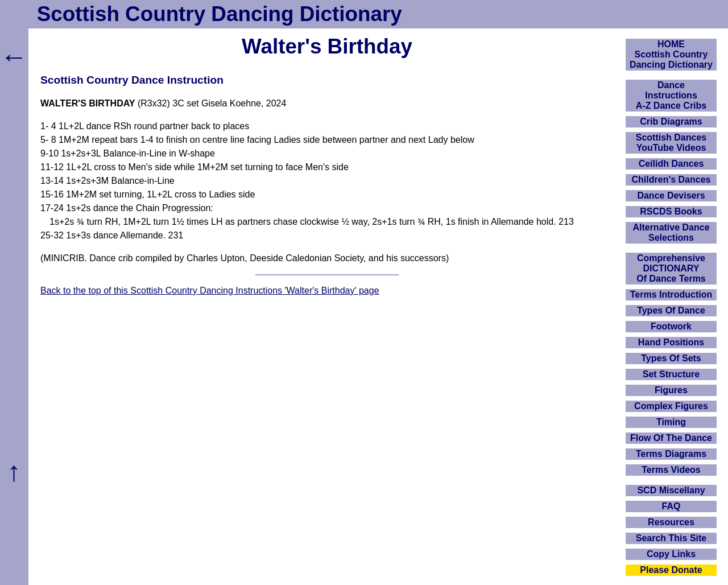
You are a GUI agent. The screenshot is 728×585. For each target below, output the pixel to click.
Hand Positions (671, 342)
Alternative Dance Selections (671, 232)
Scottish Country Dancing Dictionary (220, 14)
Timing (671, 422)
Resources (671, 522)
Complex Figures (671, 406)
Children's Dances (671, 180)
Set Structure (671, 374)
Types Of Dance (671, 310)
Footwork (671, 326)
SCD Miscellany (671, 490)
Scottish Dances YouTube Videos (671, 143)
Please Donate (671, 570)
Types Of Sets (671, 358)
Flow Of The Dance (671, 438)
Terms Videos (671, 470)
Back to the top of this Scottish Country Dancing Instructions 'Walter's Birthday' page (210, 291)
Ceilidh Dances (671, 164)
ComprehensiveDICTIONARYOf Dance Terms (671, 268)
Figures (671, 390)
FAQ (671, 506)
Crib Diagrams (671, 121)
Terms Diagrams (671, 454)
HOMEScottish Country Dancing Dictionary (671, 54)
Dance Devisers (671, 195)
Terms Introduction (671, 294)
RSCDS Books (671, 211)
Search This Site (671, 538)
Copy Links (671, 554)
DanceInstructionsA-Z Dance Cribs (671, 95)
